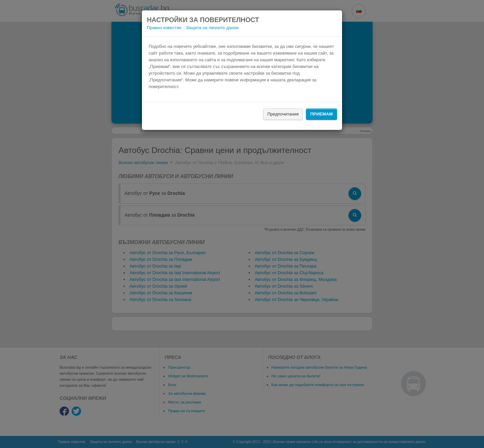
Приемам (321, 114)
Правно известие (164, 28)
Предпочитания (283, 114)
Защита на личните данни (212, 28)
